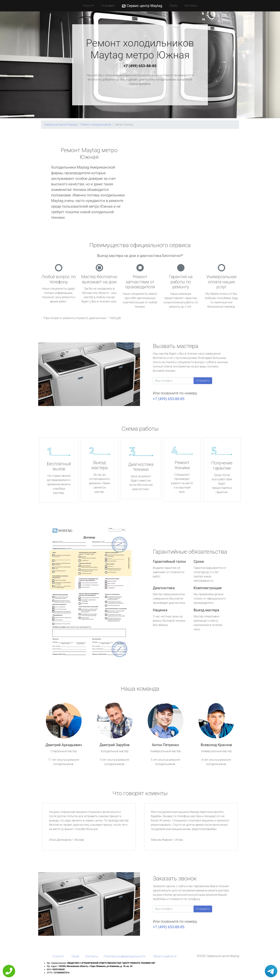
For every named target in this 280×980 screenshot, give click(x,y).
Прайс (174, 6)
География (108, 6)
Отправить (203, 381)
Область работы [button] (164, 956)
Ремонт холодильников (96, 125)
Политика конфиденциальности (124, 956)
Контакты (191, 6)
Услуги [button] (87, 6)
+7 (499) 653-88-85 (140, 66)
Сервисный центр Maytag (60, 125)
